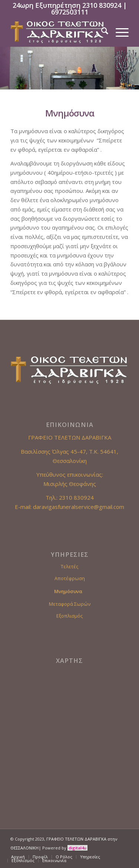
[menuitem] (101, 32)
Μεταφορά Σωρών (70, 604)
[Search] (101, 32)
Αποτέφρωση (70, 578)
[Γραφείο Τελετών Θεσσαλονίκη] (58, 32)
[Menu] (118, 32)
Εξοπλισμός (69, 616)
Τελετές (69, 566)
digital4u (77, 848)
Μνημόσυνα (68, 591)
